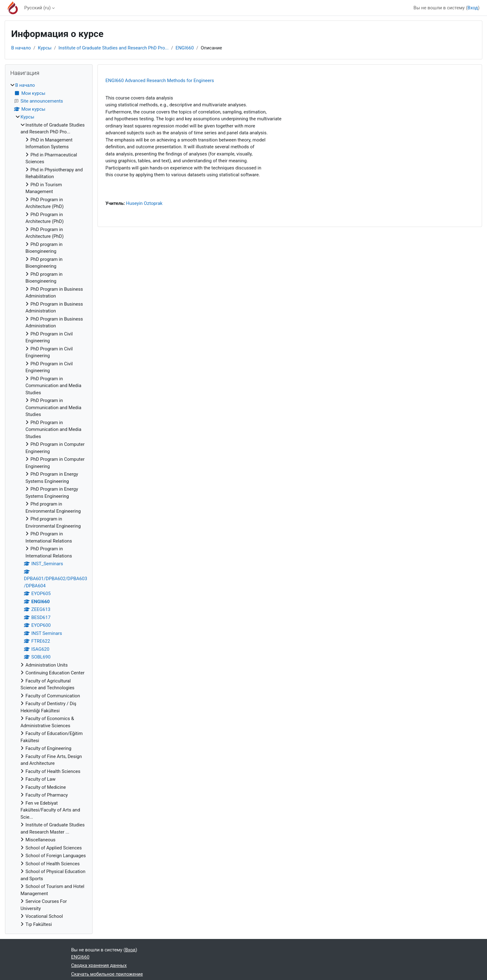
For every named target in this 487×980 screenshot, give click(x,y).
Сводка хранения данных (99, 965)
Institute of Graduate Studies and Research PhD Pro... (114, 48)
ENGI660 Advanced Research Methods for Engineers (160, 81)
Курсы (45, 48)
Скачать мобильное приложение (107, 974)
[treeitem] (49, 505)
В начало (21, 48)
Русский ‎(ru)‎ (37, 8)
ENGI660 (185, 48)
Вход (473, 8)
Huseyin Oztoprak (144, 203)
